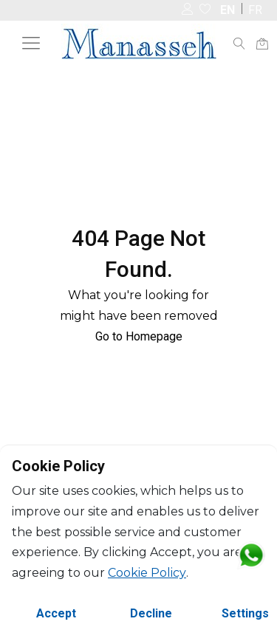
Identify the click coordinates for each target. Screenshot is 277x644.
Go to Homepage (139, 336)
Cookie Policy (147, 573)
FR (255, 10)
